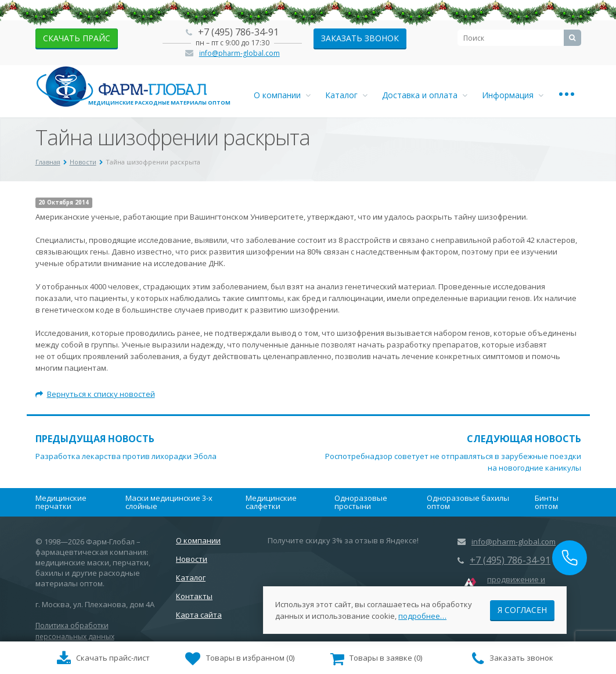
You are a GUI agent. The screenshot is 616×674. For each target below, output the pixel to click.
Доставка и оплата (425, 95)
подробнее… (422, 615)
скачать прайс (77, 38)
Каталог (346, 95)
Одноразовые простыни (361, 502)
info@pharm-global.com (239, 53)
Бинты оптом (547, 502)
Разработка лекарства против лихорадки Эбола (126, 456)
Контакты (194, 596)
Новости (192, 559)
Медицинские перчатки (61, 502)
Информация (513, 95)
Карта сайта (199, 615)
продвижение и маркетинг (516, 585)
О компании (282, 95)
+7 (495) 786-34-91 (238, 32)
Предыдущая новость (95, 439)
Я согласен (522, 609)
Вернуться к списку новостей (95, 394)
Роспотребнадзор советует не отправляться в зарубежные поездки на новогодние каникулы (453, 462)
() (240, 659)
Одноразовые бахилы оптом (468, 502)
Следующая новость (524, 439)
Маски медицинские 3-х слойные (169, 502)
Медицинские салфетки (271, 502)
